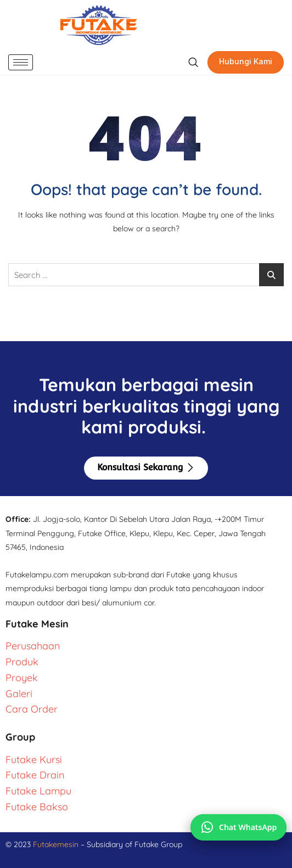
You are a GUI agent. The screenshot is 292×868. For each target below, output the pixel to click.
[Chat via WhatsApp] (238, 827)
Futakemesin (57, 844)
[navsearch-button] (193, 63)
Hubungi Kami (246, 61)
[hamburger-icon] (21, 62)
